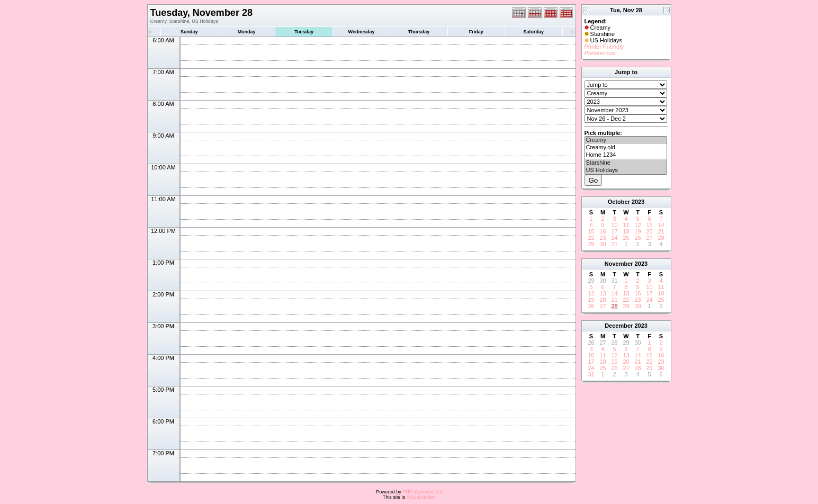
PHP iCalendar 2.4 (422, 492)
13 (649, 225)
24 (614, 238)
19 (637, 231)
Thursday (419, 32)
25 (626, 238)
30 (603, 244)
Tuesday (304, 32)
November (619, 264)
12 (637, 225)
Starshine (626, 163)
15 (591, 231)
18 (626, 231)
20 (649, 231)
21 (661, 231)
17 (614, 231)
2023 (638, 202)
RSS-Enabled (421, 497)
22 (591, 238)
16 (603, 231)
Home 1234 (626, 155)
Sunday (189, 32)
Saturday (534, 32)
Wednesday (362, 32)
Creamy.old (626, 148)
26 (637, 238)
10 (614, 225)
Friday (476, 32)
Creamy (626, 140)
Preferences (600, 53)
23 (603, 238)
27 (649, 238)
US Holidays (626, 170)
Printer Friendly (604, 47)
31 (614, 244)
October (619, 202)
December (619, 326)
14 (661, 225)
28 (661, 238)
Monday (247, 32)
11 (626, 225)
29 (591, 244)
